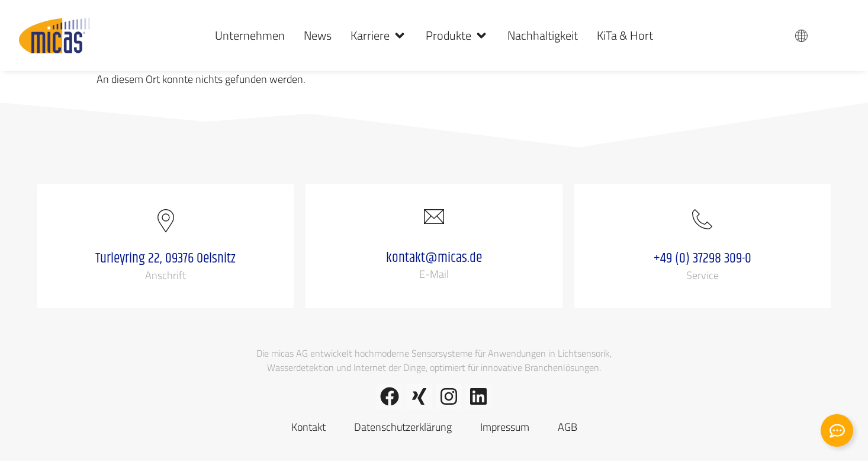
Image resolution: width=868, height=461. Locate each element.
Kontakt (308, 427)
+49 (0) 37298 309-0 (703, 258)
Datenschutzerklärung (403, 427)
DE (827, 36)
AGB (568, 427)
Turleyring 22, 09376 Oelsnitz (165, 258)
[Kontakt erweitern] (837, 433)
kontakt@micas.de (434, 258)
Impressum (505, 427)
